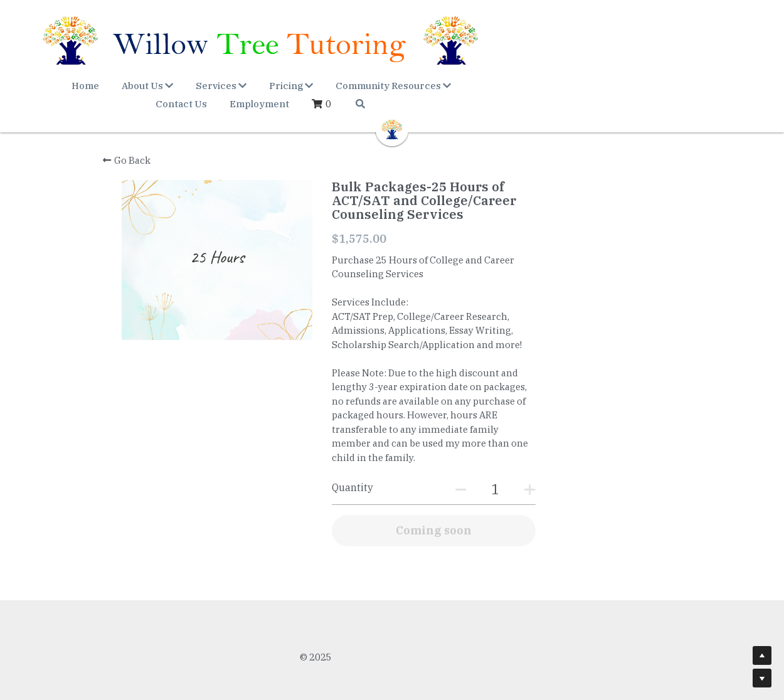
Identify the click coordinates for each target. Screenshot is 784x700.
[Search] (692, 87)
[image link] (392, 112)
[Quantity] (565, 475)
